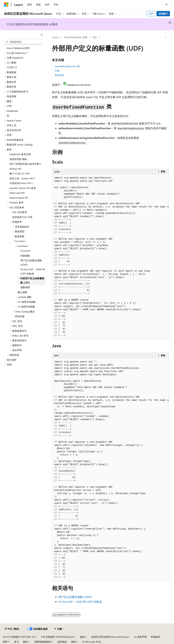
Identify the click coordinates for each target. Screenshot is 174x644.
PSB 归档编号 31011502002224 (57, 637)
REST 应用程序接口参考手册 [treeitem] (24, 164)
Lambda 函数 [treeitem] (25, 297)
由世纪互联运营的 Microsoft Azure (110, 637)
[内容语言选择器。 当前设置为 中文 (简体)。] (12, 629)
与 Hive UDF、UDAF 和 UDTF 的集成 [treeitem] (33, 271)
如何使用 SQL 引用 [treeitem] (22, 217)
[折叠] (42, 35)
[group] (110, 257)
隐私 (82, 637)
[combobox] (23, 42)
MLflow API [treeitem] (15, 169)
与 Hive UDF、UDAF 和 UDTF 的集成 (80, 602)
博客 (5, 642)
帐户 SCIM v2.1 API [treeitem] (20, 173)
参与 (16, 642)
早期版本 (155, 637)
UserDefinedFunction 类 (67, 66)
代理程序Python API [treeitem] (20, 183)
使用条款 (62, 642)
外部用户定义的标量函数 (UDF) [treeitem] (32, 280)
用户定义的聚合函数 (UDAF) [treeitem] (31, 262)
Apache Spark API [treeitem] (19, 198)
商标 (73, 642)
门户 (151, 14)
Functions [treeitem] (25, 251)
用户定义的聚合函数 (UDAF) (75, 597)
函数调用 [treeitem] (25, 287)
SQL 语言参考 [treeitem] (20, 212)
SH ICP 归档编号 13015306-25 (19, 637)
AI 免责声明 (140, 637)
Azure (55, 37)
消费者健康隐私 (42, 642)
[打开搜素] (167, 5)
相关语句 (59, 75)
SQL (95, 37)
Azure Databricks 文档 (76, 37)
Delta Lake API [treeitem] (17, 193)
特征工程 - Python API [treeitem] (21, 178)
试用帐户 (163, 14)
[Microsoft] (6, 5)
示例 (57, 71)
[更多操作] (166, 37)
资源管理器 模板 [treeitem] (18, 159)
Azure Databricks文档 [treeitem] (18, 48)
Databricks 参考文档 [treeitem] (20, 154)
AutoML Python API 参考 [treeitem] (23, 188)
